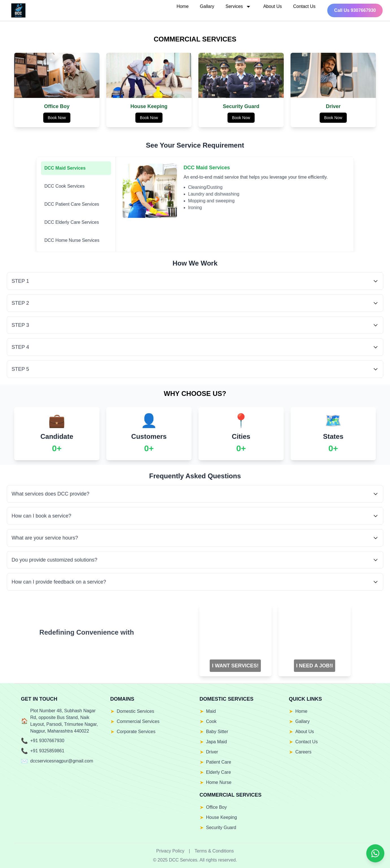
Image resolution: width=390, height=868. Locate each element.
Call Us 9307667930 (355, 10)
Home (183, 6)
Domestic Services (135, 711)
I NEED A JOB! (314, 666)
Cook (211, 721)
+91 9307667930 (47, 741)
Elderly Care (218, 772)
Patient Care (219, 762)
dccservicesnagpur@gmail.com (62, 761)
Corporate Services (136, 732)
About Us (272, 6)
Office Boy (216, 807)
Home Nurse (219, 782)
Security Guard (221, 828)
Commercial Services (138, 721)
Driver (212, 752)
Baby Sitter (217, 732)
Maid (211, 711)
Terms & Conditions (214, 851)
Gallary (207, 6)
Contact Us (304, 6)
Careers (303, 752)
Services (239, 6)
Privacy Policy (170, 851)
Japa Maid (216, 742)
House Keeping (221, 817)
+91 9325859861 (47, 751)
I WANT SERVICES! (235, 666)
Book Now (57, 118)
